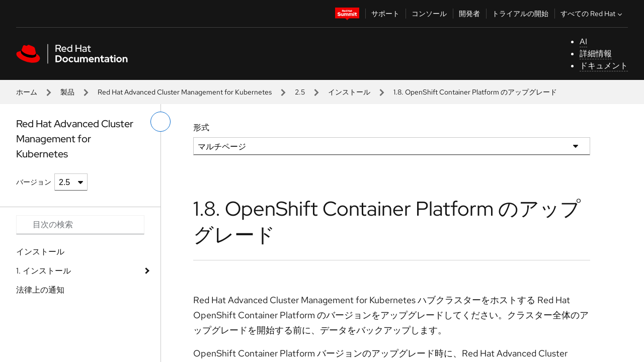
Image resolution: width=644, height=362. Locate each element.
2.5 (300, 92)
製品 (67, 92)
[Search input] (80, 225)
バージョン (34, 182)
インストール (349, 92)
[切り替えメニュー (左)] (160, 122)
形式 (201, 127)
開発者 (469, 14)
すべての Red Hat (592, 14)
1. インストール (44, 271)
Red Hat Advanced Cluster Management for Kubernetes (185, 92)
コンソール (429, 14)
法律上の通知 (40, 290)
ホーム (27, 92)
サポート (385, 14)
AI (583, 41)
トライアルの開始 (520, 14)
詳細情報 (596, 54)
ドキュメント (604, 66)
